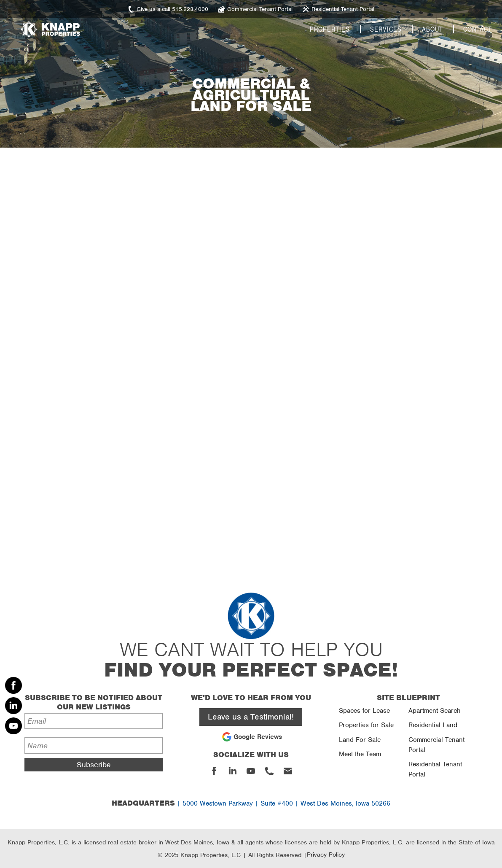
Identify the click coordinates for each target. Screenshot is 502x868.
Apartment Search (435, 711)
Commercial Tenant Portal (436, 745)
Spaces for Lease (364, 711)
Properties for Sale (366, 725)
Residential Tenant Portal (435, 769)
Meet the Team (360, 754)
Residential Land (433, 725)
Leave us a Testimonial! (251, 717)
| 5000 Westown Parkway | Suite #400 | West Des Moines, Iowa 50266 (251, 803)
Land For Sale (360, 740)
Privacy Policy (326, 855)
